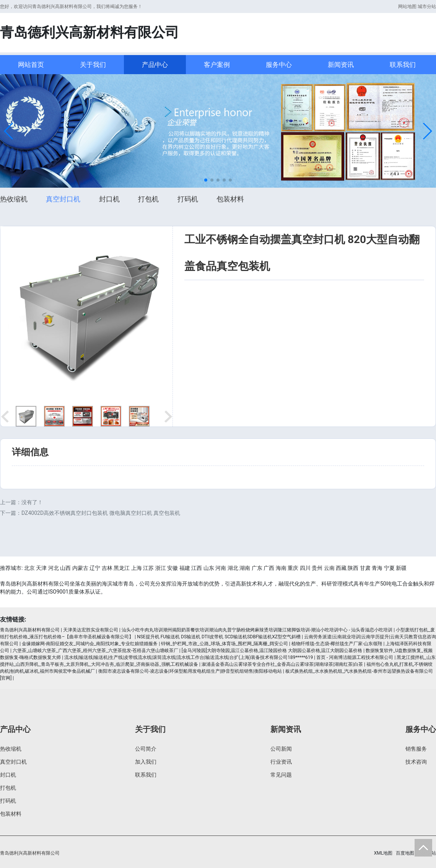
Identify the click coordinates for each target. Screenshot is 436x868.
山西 (65, 568)
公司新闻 (281, 749)
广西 (269, 568)
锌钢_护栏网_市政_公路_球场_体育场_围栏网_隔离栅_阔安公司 (224, 644)
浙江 (161, 568)
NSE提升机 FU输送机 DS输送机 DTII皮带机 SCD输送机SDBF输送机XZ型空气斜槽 (219, 637)
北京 (29, 568)
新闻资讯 (341, 65)
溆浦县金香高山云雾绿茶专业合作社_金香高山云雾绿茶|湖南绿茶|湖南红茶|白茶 (282, 664)
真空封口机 (63, 199)
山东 (209, 568)
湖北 (233, 568)
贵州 (317, 568)
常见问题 (281, 775)
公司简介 (146, 749)
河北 (54, 568)
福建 (185, 568)
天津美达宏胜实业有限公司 (91, 630)
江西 (197, 568)
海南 (281, 568)
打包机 (148, 199)
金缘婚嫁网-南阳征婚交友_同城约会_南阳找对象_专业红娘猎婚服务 (90, 644)
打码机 (188, 199)
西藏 (341, 568)
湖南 (245, 568)
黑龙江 (122, 568)
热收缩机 (14, 199)
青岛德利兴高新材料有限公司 (30, 630)
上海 (137, 568)
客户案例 (217, 65)
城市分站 (427, 6)
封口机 (109, 199)
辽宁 (95, 568)
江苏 (148, 568)
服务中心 (279, 65)
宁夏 (389, 568)
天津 (41, 568)
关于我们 (93, 65)
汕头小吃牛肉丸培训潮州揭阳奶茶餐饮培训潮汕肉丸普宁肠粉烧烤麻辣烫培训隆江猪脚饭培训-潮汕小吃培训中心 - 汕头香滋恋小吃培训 (257, 630)
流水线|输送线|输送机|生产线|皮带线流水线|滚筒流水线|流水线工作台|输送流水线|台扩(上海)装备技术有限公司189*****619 (189, 657)
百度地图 (405, 853)
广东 (257, 568)
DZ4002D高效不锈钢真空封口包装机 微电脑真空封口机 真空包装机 (101, 513)
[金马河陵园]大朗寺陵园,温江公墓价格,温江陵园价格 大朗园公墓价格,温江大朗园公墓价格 (272, 651)
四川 (305, 568)
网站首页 (31, 65)
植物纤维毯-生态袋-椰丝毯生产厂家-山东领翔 (337, 644)
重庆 (293, 568)
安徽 (172, 568)
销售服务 (416, 749)
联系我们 (403, 65)
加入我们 (146, 762)
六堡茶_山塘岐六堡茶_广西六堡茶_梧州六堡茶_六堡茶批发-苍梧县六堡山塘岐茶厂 (95, 651)
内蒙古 (80, 568)
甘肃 (365, 568)
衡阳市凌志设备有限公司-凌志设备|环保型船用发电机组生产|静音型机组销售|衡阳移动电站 (190, 671)
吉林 (107, 568)
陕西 (353, 568)
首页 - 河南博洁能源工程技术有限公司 (355, 657)
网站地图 (407, 6)
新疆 (401, 568)
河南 (221, 568)
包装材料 (230, 199)
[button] (9, 131)
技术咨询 (416, 762)
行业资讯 (281, 762)
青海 (377, 568)
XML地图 (383, 853)
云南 (329, 568)
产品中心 (155, 65)
